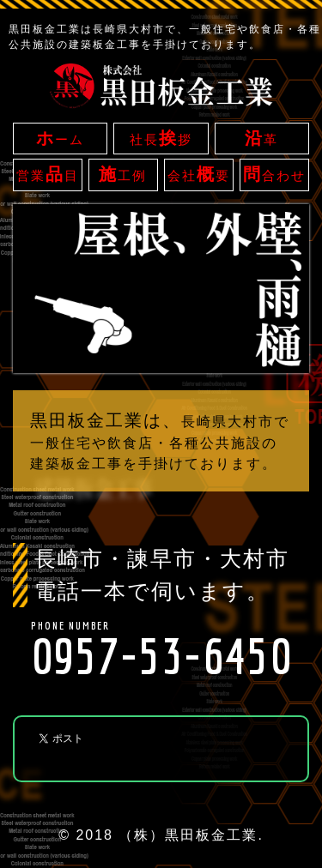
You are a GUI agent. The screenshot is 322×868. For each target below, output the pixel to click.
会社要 (199, 174)
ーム (60, 138)
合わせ (274, 174)
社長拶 (161, 138)
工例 (123, 174)
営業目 (48, 174)
